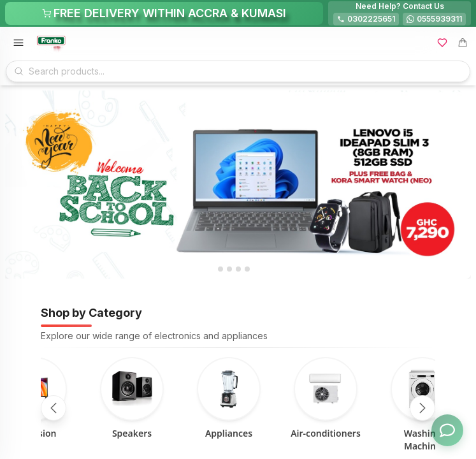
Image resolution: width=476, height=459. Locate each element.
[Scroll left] (54, 408)
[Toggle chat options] (447, 430)
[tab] (220, 269)
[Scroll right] (422, 408)
